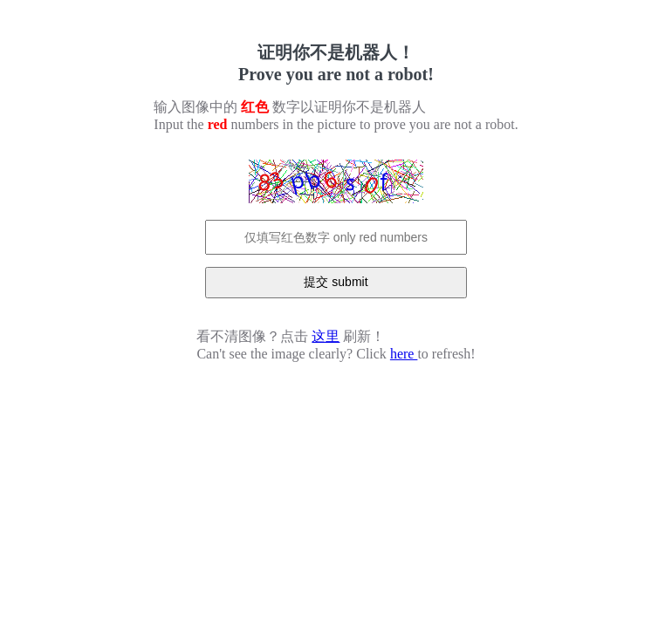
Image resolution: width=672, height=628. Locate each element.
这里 (326, 336)
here (404, 354)
